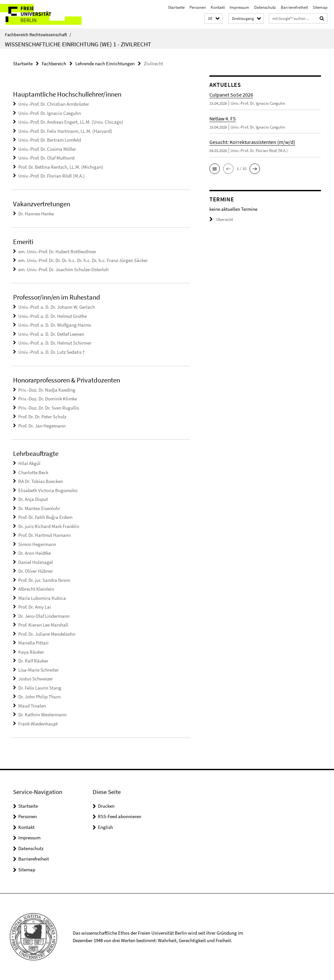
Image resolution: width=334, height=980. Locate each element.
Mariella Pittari (33, 643)
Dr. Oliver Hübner (36, 571)
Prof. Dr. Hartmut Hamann (45, 535)
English (105, 827)
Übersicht (221, 219)
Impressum (239, 7)
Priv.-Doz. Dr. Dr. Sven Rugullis (49, 408)
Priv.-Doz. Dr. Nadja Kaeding (47, 390)
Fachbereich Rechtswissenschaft (38, 35)
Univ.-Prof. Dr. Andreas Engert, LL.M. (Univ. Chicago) (71, 122)
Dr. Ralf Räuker (33, 661)
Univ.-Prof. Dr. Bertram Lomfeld (50, 140)
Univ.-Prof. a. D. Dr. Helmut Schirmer (55, 343)
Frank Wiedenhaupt (38, 724)
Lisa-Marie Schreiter (38, 670)
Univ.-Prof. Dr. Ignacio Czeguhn (50, 113)
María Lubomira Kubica (42, 598)
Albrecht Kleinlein (36, 589)
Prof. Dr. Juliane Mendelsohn (47, 634)
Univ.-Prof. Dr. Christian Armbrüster (54, 104)
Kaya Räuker (31, 652)
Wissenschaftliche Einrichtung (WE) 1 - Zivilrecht (78, 44)
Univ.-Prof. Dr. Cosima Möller (47, 149)
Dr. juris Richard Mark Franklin (49, 526)
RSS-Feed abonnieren (120, 816)
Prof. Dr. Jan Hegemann (42, 426)
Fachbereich (54, 63)
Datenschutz (265, 7)
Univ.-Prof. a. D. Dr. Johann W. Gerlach (57, 307)
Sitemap (320, 7)
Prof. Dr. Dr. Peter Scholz (42, 417)
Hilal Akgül (29, 463)
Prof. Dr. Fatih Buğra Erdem (45, 517)
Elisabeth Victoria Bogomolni (48, 490)
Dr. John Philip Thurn (39, 697)
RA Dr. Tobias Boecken (41, 481)
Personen (198, 7)
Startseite (176, 7)
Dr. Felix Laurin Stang (40, 688)
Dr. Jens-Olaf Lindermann (44, 616)
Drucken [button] (106, 806)
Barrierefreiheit (294, 7)
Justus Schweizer (36, 679)
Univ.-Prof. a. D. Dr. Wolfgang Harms (55, 325)
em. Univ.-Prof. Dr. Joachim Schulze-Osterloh (63, 269)
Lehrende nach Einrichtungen (105, 63)
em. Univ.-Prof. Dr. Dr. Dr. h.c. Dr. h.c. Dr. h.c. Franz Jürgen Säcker (83, 260)
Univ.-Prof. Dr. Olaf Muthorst (46, 158)
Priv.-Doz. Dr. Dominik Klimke (48, 399)
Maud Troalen (32, 706)
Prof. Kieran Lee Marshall (43, 625)
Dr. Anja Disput (33, 499)
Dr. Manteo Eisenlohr (39, 508)
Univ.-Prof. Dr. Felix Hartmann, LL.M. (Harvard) (65, 131)
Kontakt (218, 7)
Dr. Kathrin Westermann (42, 715)
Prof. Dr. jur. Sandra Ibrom (44, 580)
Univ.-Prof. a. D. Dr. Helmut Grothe (53, 316)
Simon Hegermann (37, 544)
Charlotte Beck (33, 472)
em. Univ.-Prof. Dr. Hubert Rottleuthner (57, 251)
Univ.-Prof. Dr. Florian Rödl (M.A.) (52, 176)
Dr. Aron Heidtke (35, 553)
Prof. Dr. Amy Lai (35, 607)
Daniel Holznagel (36, 562)
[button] (213, 19)
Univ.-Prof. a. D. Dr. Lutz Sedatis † (52, 352)
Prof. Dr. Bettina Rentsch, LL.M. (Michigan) (61, 167)
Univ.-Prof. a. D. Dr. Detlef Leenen (51, 334)
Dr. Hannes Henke (36, 214)
